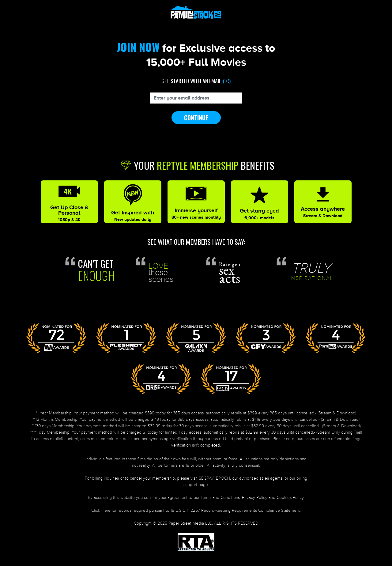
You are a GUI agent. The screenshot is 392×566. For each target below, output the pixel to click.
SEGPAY (206, 478)
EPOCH (223, 478)
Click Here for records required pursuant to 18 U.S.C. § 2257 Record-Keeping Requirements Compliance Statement (196, 510)
